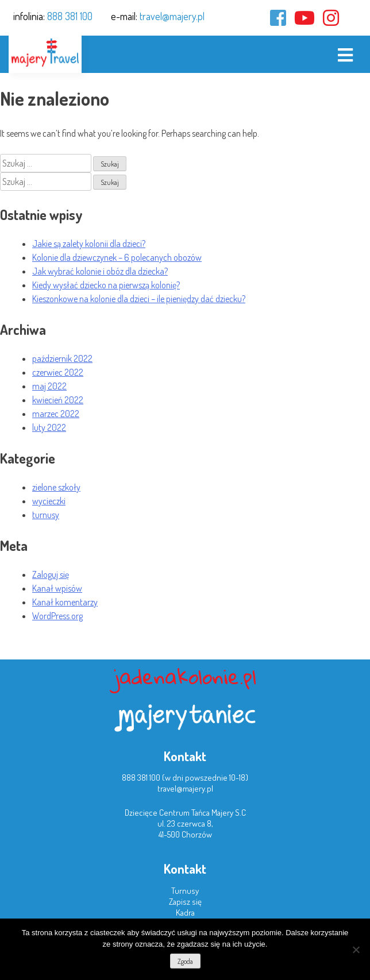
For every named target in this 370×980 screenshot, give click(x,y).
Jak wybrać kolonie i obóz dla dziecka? (100, 271)
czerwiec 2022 (58, 372)
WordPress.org (57, 616)
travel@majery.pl (172, 16)
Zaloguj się (51, 574)
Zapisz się (185, 902)
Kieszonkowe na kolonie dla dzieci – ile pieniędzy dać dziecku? (139, 299)
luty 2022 (49, 427)
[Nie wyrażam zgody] (356, 950)
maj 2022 (49, 386)
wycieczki (49, 501)
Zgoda (185, 961)
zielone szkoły (56, 487)
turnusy (46, 515)
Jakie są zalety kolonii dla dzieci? (89, 244)
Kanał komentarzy (65, 602)
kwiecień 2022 (58, 400)
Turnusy (185, 891)
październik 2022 (62, 358)
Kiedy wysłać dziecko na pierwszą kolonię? (106, 285)
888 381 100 (70, 16)
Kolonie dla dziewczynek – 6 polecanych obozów (117, 257)
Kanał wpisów (57, 588)
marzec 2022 (56, 414)
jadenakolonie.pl (185, 676)
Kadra (185, 913)
